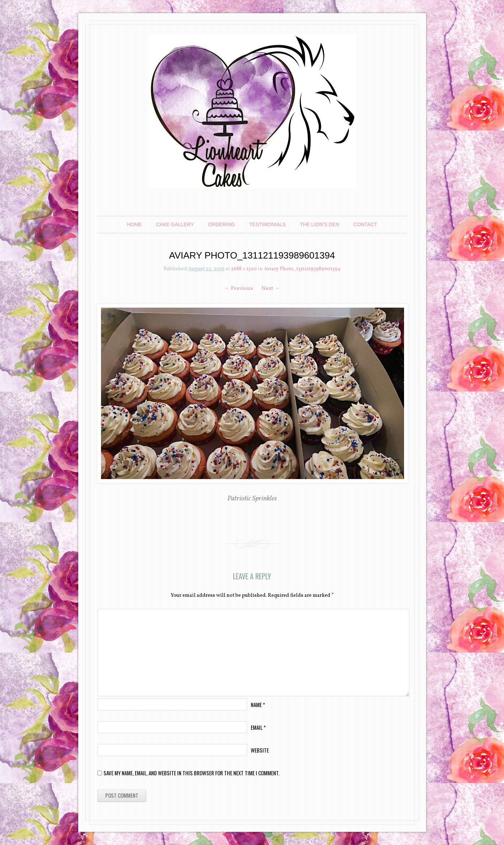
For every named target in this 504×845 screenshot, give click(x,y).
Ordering (221, 224)
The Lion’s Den (319, 224)
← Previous (239, 289)
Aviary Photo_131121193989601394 (302, 269)
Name (258, 705)
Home (134, 224)
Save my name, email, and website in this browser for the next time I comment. (192, 773)
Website (260, 750)
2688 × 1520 (244, 269)
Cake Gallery (175, 224)
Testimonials (268, 224)
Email (258, 727)
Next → (270, 289)
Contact (365, 224)
